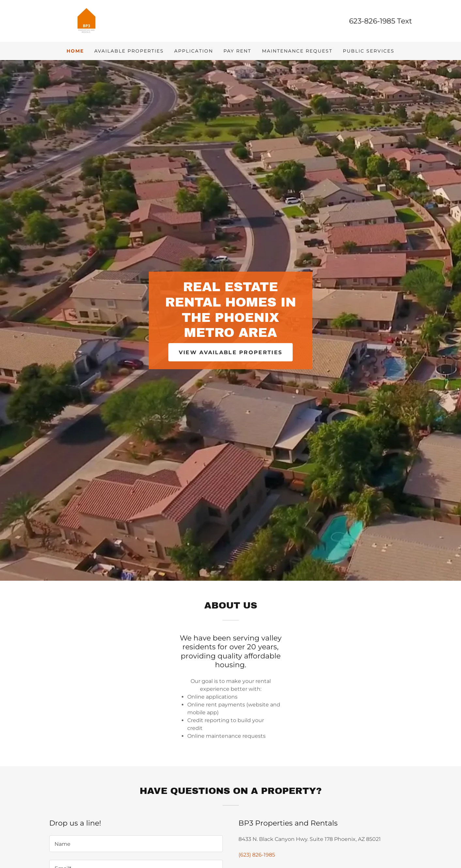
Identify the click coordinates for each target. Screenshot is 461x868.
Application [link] (194, 51)
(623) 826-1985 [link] (257, 855)
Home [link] (75, 51)
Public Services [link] (369, 51)
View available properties (230, 352)
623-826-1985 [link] (372, 21)
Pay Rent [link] (237, 51)
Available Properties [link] (129, 51)
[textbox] (136, 844)
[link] (86, 20)
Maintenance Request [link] (297, 51)
